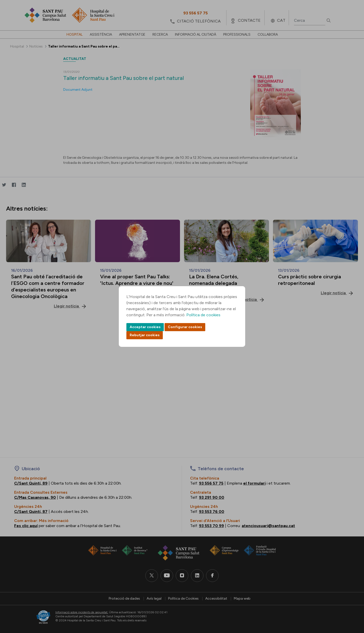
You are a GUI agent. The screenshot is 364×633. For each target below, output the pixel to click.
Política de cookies (203, 315)
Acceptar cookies (145, 327)
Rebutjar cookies (145, 335)
